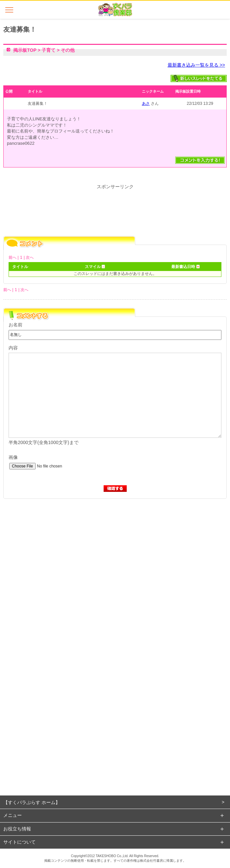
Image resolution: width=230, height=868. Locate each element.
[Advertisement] (115, 574)
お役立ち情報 (17, 829)
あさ (146, 104)
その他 (68, 50)
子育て (49, 50)
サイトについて (19, 842)
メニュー (13, 815)
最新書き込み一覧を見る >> (196, 65)
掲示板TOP (25, 50)
